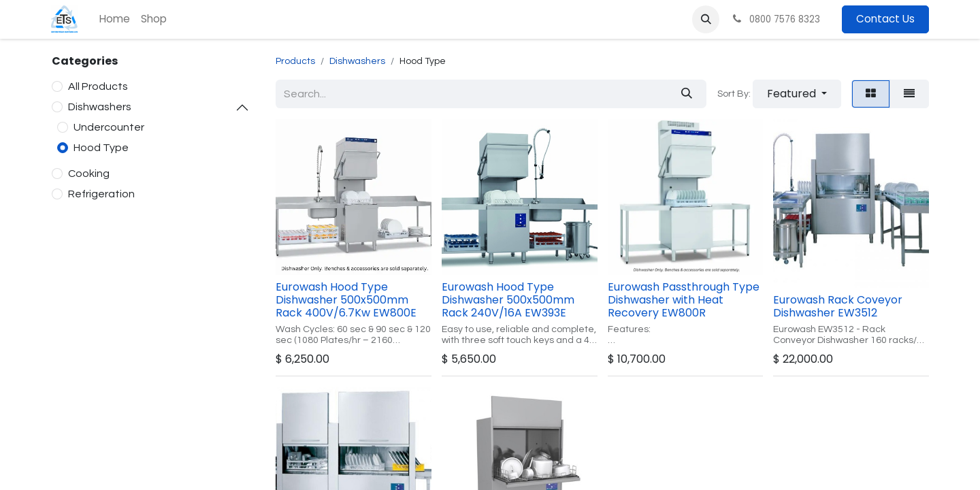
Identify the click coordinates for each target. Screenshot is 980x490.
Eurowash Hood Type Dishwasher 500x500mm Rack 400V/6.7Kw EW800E (346, 300)
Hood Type (101, 148)
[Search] (687, 94)
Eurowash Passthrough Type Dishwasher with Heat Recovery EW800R (684, 300)
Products (295, 61)
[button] (706, 19)
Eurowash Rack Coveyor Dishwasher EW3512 (838, 306)
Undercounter (109, 127)
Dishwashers (100, 107)
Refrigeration (101, 194)
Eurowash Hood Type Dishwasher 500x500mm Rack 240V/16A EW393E (508, 300)
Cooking (89, 174)
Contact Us (885, 19)
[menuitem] (115, 19)
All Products (98, 86)
